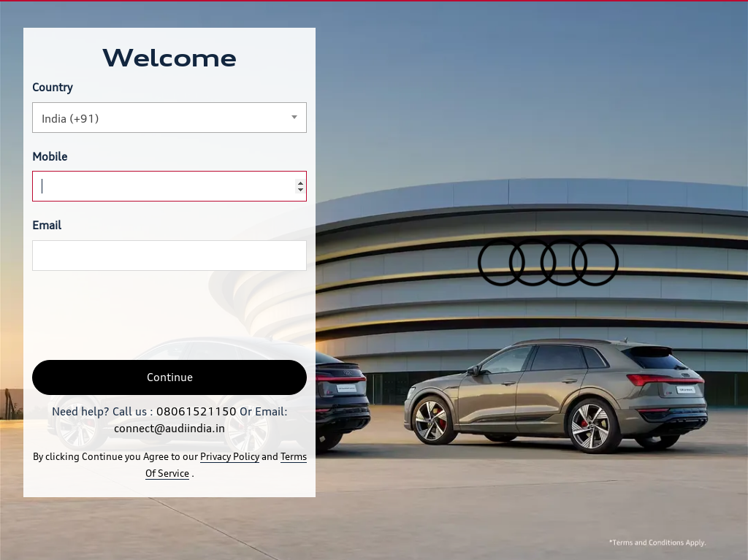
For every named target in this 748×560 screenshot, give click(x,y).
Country (52, 87)
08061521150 (196, 411)
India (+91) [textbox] (70, 119)
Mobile (50, 157)
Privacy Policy (230, 456)
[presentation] (143, 315)
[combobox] (169, 118)
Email (47, 225)
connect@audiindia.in (169, 428)
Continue (170, 377)
